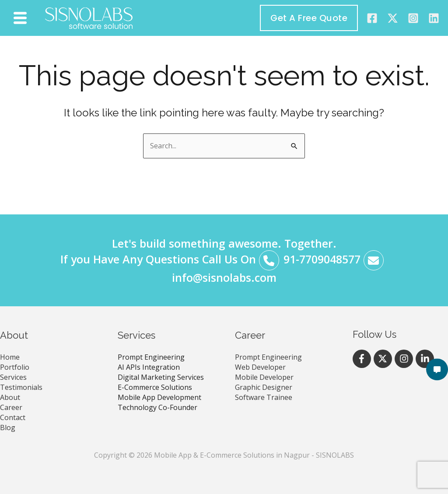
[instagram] (413, 18)
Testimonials (21, 387)
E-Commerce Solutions (155, 387)
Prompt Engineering (151, 357)
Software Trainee (264, 397)
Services (13, 377)
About (10, 397)
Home (10, 357)
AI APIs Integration (149, 367)
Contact (13, 417)
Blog (8, 427)
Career (11, 407)
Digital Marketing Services (161, 377)
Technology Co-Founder (157, 407)
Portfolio (15, 367)
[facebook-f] (363, 359)
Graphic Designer (264, 387)
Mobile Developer (264, 377)
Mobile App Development (159, 397)
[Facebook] (372, 18)
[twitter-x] (384, 359)
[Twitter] (393, 18)
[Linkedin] (434, 18)
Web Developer (260, 367)
